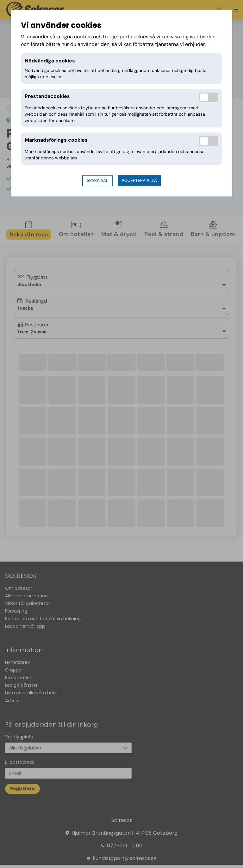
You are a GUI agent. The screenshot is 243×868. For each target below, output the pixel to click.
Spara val (97, 180)
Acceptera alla (139, 180)
